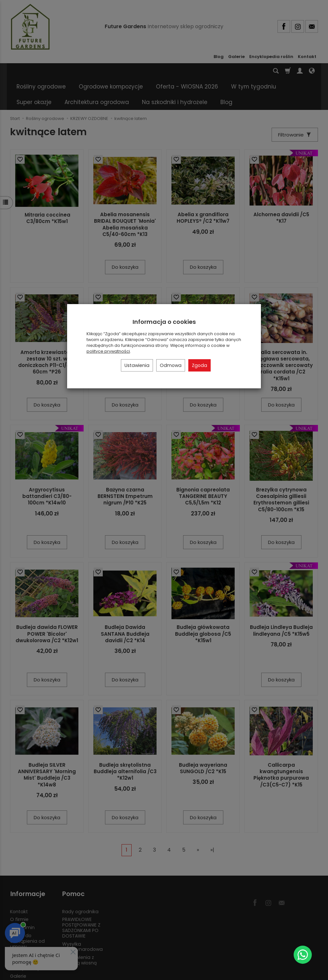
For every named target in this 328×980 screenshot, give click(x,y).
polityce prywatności (108, 351)
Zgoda (199, 365)
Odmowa (171, 365)
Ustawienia (137, 365)
